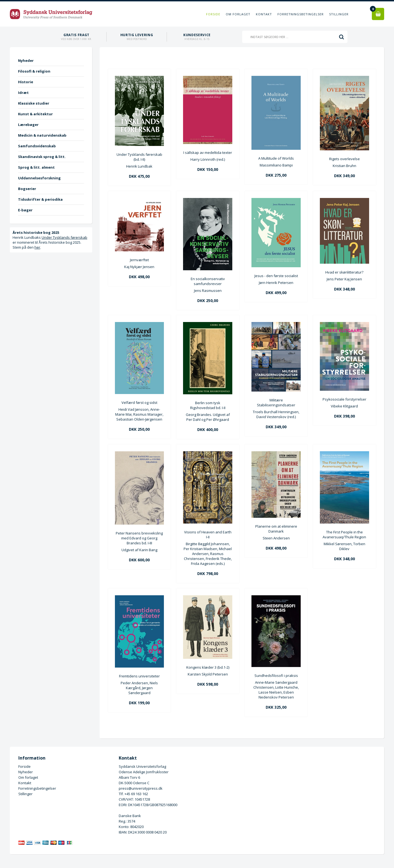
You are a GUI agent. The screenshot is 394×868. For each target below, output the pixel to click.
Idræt (23, 93)
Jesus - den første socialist (276, 276)
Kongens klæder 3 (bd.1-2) (208, 667)
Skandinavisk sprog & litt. (42, 157)
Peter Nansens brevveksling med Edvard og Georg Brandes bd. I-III (139, 538)
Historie (26, 82)
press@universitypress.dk (141, 788)
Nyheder (26, 61)
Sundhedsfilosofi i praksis (276, 676)
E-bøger (25, 210)
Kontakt (264, 14)
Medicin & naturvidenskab (42, 135)
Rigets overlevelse (344, 159)
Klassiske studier (34, 103)
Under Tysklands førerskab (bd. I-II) (139, 157)
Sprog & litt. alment (36, 167)
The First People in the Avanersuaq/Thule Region (344, 534)
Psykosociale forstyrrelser (344, 399)
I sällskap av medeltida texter (208, 153)
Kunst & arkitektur (35, 114)
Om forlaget (238, 14)
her (37, 247)
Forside (213, 14)
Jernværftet (139, 260)
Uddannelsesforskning (39, 178)
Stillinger (339, 14)
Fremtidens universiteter (139, 676)
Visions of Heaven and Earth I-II (208, 534)
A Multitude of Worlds (276, 158)
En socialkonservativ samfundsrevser (208, 281)
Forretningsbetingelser (301, 14)
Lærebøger (28, 125)
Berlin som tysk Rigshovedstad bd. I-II (208, 405)
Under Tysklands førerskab (64, 237)
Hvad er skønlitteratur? (344, 272)
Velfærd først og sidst (139, 403)
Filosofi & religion (34, 71)
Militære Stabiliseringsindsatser (276, 403)
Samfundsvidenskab (37, 146)
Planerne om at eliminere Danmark (276, 529)
